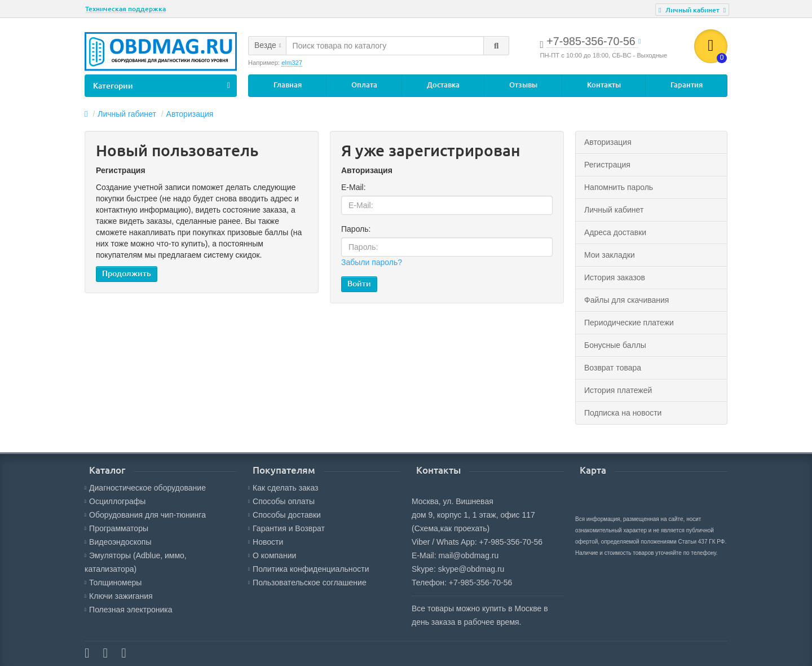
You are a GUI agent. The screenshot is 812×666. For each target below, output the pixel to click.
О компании (272, 555)
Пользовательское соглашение (307, 583)
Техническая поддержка (125, 9)
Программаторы (116, 528)
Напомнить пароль (619, 187)
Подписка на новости (623, 413)
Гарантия (687, 85)
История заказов (615, 277)
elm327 (292, 63)
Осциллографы (115, 501)
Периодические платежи (629, 323)
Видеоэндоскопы (118, 542)
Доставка (443, 85)
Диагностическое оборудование (145, 488)
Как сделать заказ (283, 488)
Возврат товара (613, 368)
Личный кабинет (614, 210)
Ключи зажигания (119, 596)
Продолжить (127, 274)
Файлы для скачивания (626, 300)
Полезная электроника (129, 610)
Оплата (364, 85)
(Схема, (426, 528)
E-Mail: (354, 188)
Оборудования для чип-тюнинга (145, 515)
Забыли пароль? (372, 263)
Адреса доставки (615, 232)
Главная (288, 85)
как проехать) (465, 528)
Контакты (604, 85)
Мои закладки (610, 255)
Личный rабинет (127, 114)
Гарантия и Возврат (286, 528)
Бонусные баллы (615, 345)
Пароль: (356, 230)
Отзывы (523, 85)
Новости (266, 542)
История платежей (618, 390)
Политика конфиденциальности (309, 569)
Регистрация (607, 165)
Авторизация (190, 114)
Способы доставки (284, 515)
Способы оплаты (281, 501)
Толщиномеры (113, 583)
